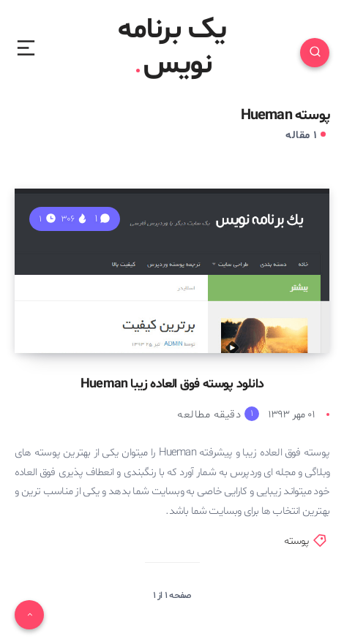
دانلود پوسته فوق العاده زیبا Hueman (172, 384)
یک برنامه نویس (172, 48)
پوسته (297, 541)
